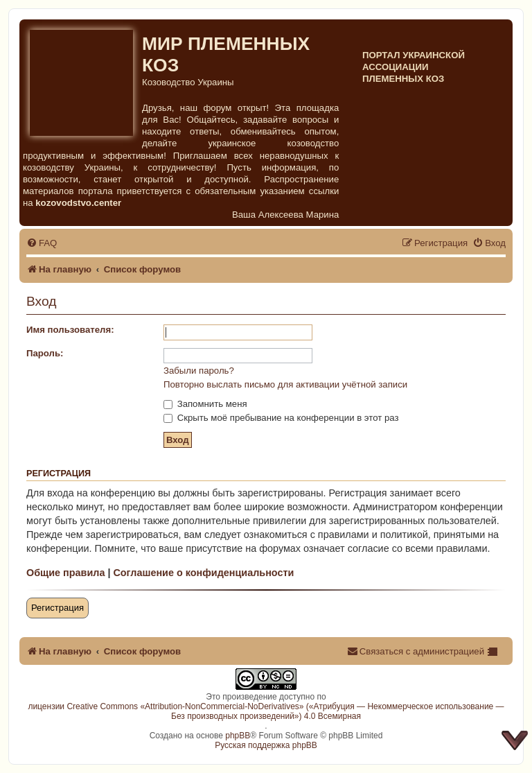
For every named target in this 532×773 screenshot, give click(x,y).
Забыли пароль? (199, 371)
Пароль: (45, 353)
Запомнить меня (205, 404)
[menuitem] (42, 243)
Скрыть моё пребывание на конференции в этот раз (281, 418)
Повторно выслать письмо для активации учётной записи (285, 384)
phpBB (238, 736)
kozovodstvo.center (78, 203)
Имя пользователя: (70, 330)
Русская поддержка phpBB (266, 745)
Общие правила (65, 573)
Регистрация (57, 608)
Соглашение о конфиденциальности (203, 573)
